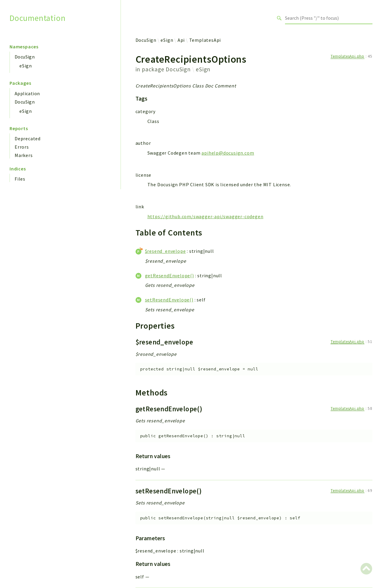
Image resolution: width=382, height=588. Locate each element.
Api (181, 40)
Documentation (37, 18)
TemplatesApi (205, 40)
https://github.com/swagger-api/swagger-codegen (205, 216)
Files (20, 179)
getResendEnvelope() (170, 275)
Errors (22, 147)
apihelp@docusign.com (228, 153)
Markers (24, 155)
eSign (26, 66)
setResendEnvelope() (169, 300)
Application (27, 93)
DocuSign (25, 57)
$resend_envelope (165, 251)
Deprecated (28, 138)
